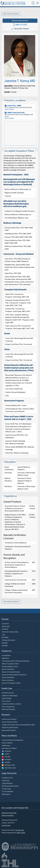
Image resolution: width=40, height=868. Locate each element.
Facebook (6, 751)
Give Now (5, 629)
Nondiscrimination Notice (10, 786)
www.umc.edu (6, 825)
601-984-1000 (20, 830)
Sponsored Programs (9, 730)
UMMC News (6, 746)
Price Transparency (8, 707)
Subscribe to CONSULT (9, 748)
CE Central (5, 624)
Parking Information (8, 640)
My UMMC (5, 637)
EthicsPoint (6, 781)
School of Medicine (8, 678)
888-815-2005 (21, 833)
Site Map (5, 643)
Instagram (7, 760)
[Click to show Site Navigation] (38, 3)
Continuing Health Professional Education (16, 661)
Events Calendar (7, 743)
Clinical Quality (7, 698)
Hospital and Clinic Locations (11, 704)
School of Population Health (11, 683)
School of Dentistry (8, 669)
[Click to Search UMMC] (33, 3)
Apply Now (5, 658)
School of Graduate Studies (11, 672)
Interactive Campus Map (10, 632)
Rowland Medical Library (10, 667)
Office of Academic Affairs (10, 664)
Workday (5, 646)
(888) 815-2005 (21, 25)
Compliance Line (7, 778)
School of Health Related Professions (14, 675)
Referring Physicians (9, 709)
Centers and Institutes (9, 719)
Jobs (3, 635)
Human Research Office (10, 722)
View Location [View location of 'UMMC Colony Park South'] (9, 118)
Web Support (6, 794)
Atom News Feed (9, 768)
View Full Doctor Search (11, 14)
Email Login (6, 627)
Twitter (5, 754)
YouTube (6, 757)
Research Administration (10, 728)
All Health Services (8, 693)
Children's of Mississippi (10, 696)
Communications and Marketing (12, 740)
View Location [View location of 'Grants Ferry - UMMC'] (9, 109)
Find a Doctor (6, 701)
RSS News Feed (8, 765)
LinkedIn (6, 762)
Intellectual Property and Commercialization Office (18, 725)
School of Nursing (8, 680)
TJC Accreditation (8, 792)
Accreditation (6, 656)
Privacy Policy (6, 789)
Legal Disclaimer (7, 783)
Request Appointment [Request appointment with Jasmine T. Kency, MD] (20, 21)
